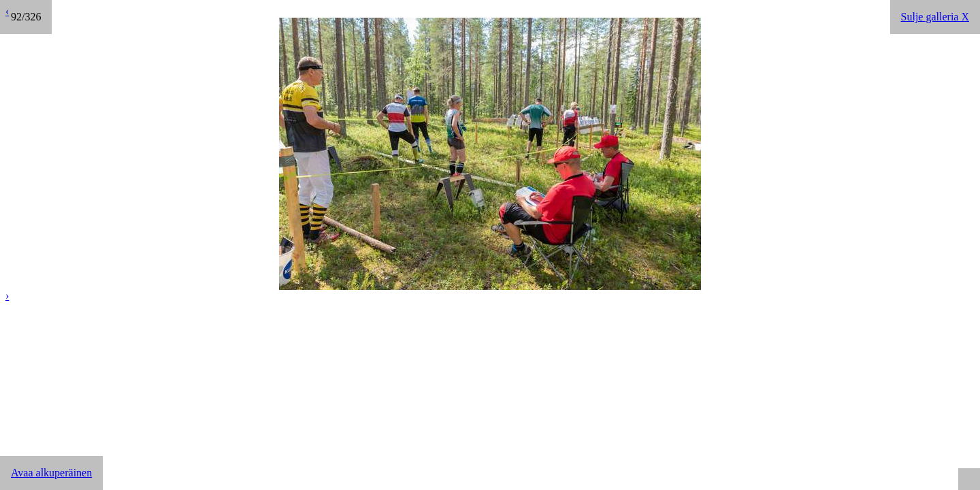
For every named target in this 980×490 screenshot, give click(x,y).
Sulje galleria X (935, 17)
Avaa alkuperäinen (51, 473)
